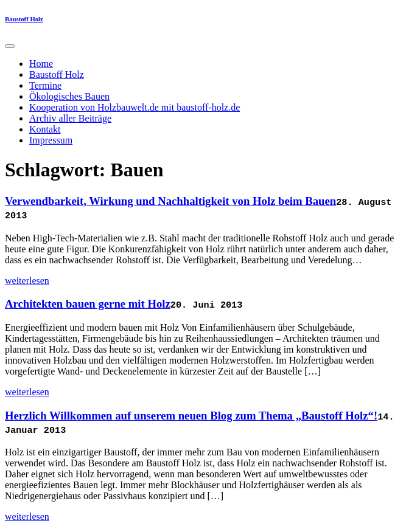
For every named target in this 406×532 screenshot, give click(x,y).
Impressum (51, 140)
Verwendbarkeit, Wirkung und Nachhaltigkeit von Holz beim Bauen (170, 201)
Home (41, 64)
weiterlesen (27, 281)
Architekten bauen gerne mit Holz (88, 304)
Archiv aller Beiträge (70, 118)
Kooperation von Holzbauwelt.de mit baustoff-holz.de (135, 107)
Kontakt (45, 129)
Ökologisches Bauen (69, 96)
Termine (45, 85)
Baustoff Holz (24, 19)
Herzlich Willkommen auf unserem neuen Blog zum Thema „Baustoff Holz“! (191, 416)
